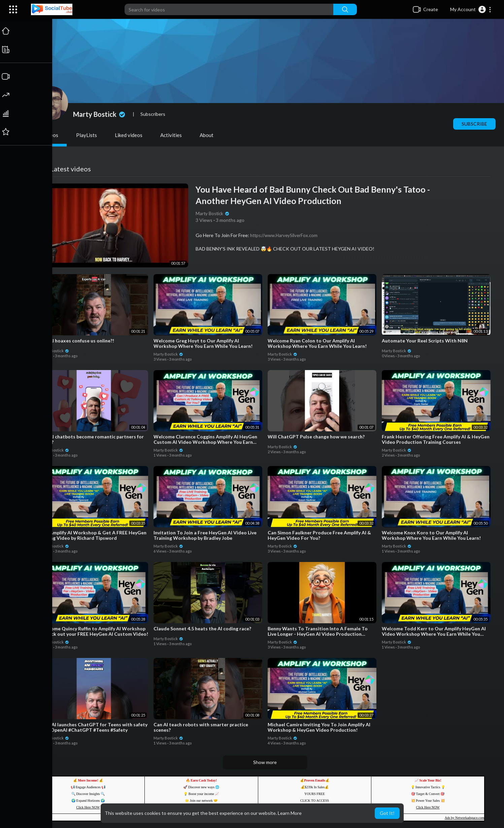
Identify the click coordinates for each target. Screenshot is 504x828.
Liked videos (129, 135)
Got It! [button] (387, 813)
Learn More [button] (290, 813)
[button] (471, 9)
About (207, 135)
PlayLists (87, 135)
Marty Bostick (100, 114)
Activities (172, 135)
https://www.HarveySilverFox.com (284, 235)
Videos (51, 135)
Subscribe (475, 124)
